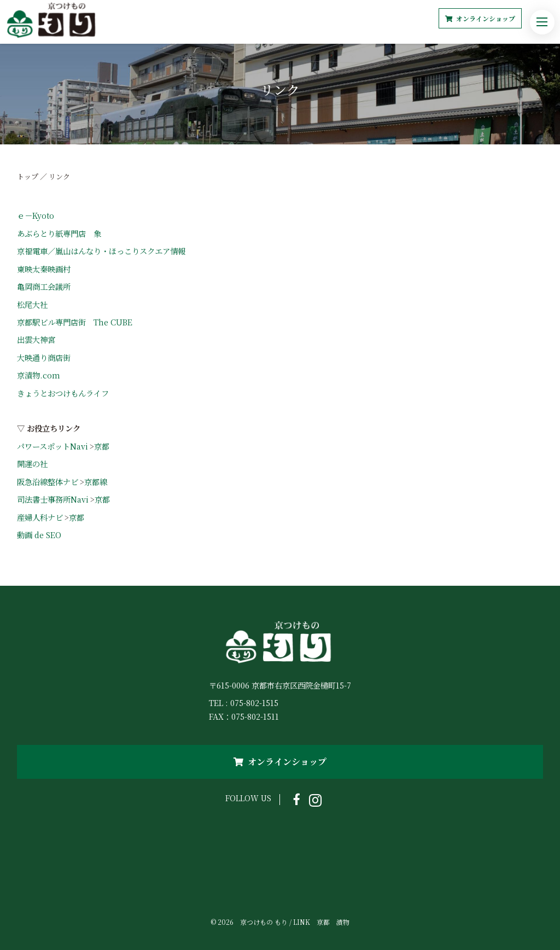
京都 (102, 446)
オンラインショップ (480, 18)
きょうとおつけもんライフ (63, 393)
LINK (302, 922)
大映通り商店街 (44, 357)
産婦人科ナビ (40, 517)
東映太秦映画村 (44, 269)
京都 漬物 (333, 922)
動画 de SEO (39, 535)
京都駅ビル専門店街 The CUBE (75, 322)
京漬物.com (39, 375)
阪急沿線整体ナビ (48, 482)
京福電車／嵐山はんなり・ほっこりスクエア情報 (101, 251)
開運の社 (32, 464)
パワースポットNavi (52, 446)
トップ (28, 176)
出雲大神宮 (36, 339)
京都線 (96, 482)
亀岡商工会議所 (44, 286)
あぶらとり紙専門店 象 (63, 233)
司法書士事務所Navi (53, 499)
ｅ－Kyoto (36, 215)
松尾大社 (32, 304)
